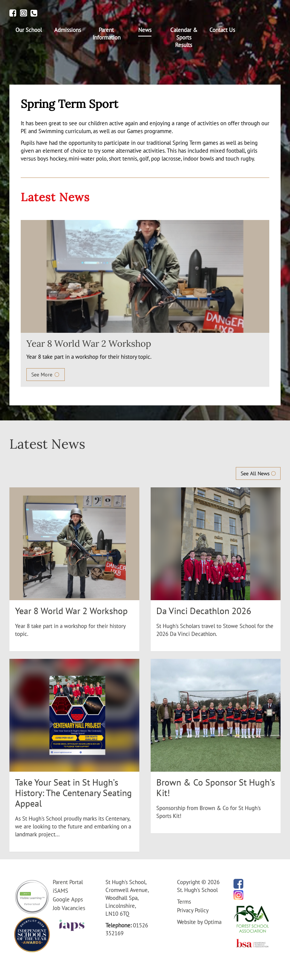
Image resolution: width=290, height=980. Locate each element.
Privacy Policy (193, 910)
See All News (258, 473)
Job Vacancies (69, 908)
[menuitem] (29, 30)
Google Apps (68, 899)
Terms (184, 902)
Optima (213, 922)
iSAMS (60, 891)
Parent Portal (68, 882)
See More (46, 375)
